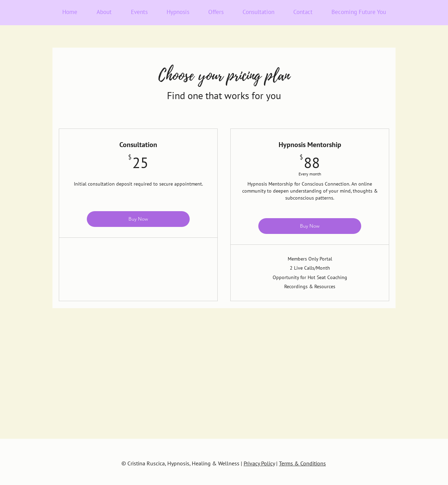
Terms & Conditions (302, 463)
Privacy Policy (259, 463)
